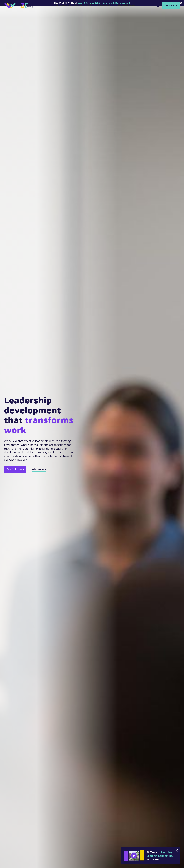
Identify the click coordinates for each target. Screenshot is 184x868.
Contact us (171, 5)
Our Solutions (15, 469)
